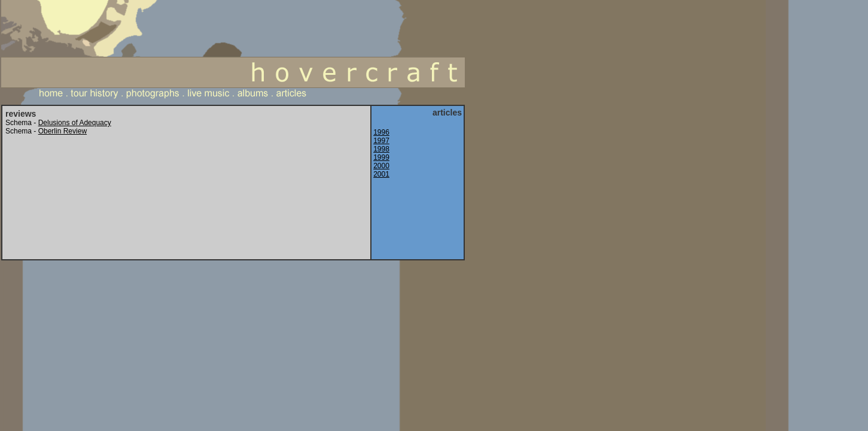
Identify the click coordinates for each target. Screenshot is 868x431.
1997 (381, 141)
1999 (381, 157)
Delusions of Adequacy (75, 123)
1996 (381, 132)
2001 (381, 174)
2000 (381, 166)
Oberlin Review (63, 131)
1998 (381, 149)
